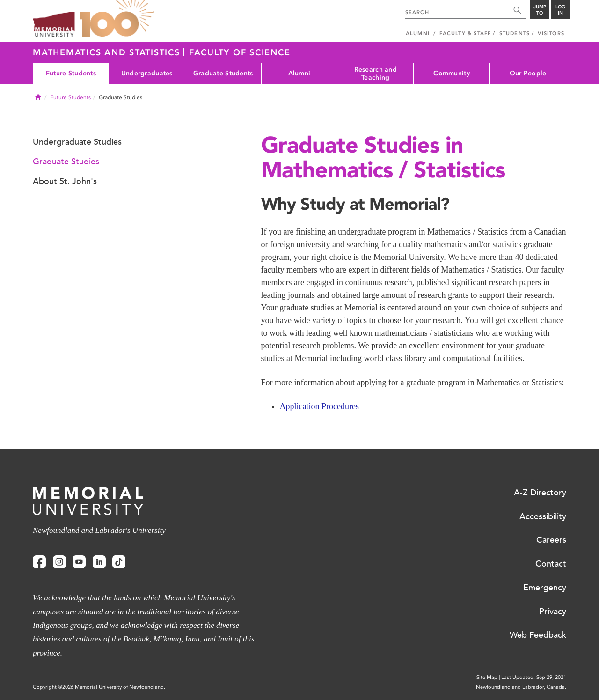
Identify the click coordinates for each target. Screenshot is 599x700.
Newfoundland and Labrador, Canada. (521, 687)
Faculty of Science (240, 52)
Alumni (299, 73)
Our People (528, 73)
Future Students (71, 73)
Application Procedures (319, 406)
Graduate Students (223, 73)
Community (452, 73)
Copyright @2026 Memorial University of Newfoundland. (99, 687)
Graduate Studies (66, 162)
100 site (117, 19)
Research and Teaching (376, 74)
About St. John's (65, 181)
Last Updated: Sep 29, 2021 (534, 677)
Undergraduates (147, 73)
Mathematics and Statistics (108, 52)
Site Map (487, 677)
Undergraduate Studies (77, 142)
